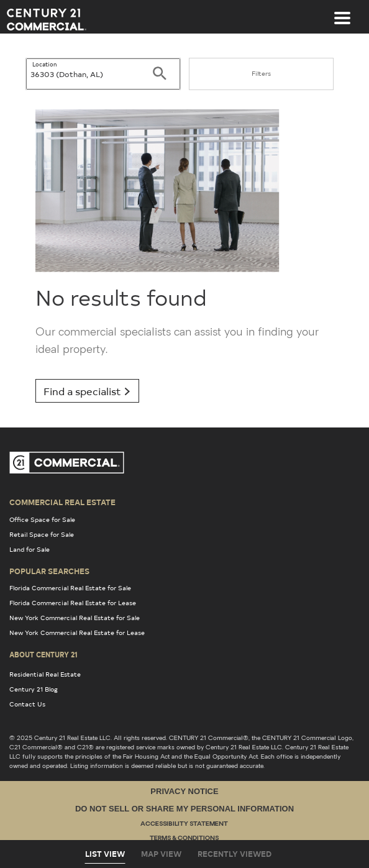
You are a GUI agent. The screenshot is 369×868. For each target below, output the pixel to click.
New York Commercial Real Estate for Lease (77, 633)
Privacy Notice (184, 791)
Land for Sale (30, 549)
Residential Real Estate (45, 674)
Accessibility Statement (184, 824)
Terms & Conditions (184, 838)
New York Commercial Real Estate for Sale (75, 618)
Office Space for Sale (42, 519)
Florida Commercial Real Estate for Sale (70, 588)
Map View (161, 854)
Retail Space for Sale (42, 534)
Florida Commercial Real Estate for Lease (73, 603)
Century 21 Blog (34, 689)
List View (105, 854)
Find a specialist (87, 391)
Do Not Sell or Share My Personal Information (184, 809)
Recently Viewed (235, 854)
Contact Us (27, 704)
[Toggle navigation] (342, 12)
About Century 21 (43, 654)
